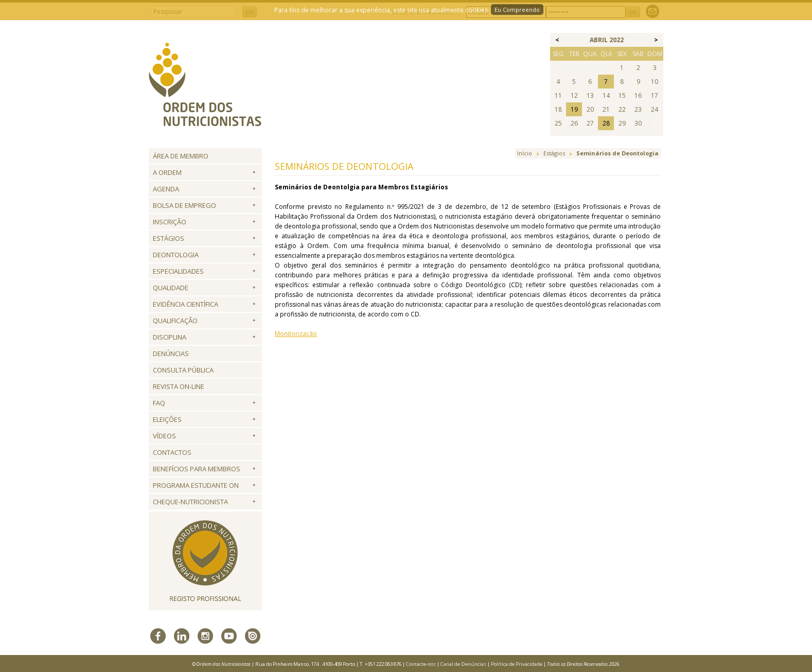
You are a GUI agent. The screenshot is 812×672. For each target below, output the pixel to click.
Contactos (172, 452)
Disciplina (170, 337)
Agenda (166, 189)
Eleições (167, 419)
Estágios (169, 238)
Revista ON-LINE (179, 386)
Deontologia (176, 255)
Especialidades (178, 271)
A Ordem (167, 172)
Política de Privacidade (517, 664)
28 (606, 123)
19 (574, 109)
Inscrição (170, 222)
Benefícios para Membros (197, 469)
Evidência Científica (186, 304)
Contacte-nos (421, 664)
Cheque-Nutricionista (190, 502)
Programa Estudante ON (196, 485)
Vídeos (164, 436)
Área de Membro (181, 156)
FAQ (159, 403)
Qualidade (171, 288)
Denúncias (171, 353)
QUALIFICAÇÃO (175, 321)
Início (525, 153)
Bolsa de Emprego (184, 205)
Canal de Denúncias (463, 664)
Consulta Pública (183, 370)
